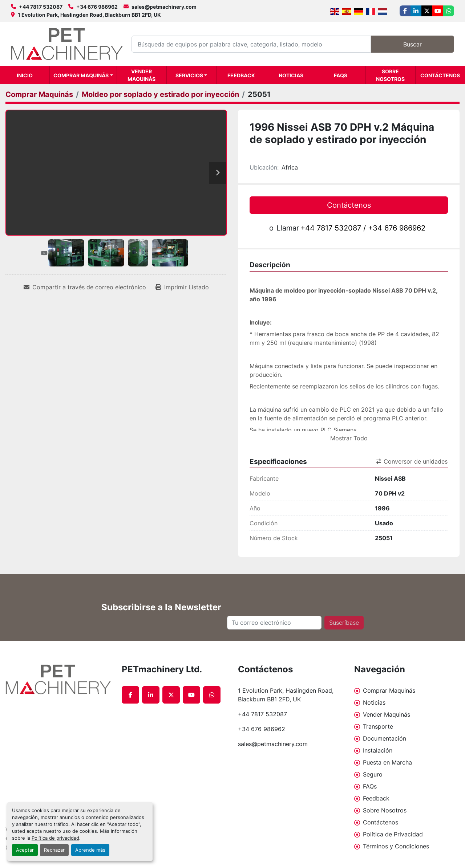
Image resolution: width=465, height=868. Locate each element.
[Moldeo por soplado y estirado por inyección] (160, 94)
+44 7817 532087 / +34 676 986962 (363, 228)
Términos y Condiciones (396, 846)
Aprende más (90, 850)
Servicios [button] (189, 75)
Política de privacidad (55, 838)
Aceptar (25, 850)
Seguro (373, 774)
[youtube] (438, 11)
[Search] (251, 44)
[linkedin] (416, 11)
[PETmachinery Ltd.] (58, 680)
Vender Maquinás (141, 75)
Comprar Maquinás (81, 75)
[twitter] (427, 11)
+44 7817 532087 (41, 7)
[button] (83, 75)
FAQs (341, 75)
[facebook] (405, 11)
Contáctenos (440, 75)
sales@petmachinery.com (164, 7)
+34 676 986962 (97, 7)
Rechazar (54, 850)
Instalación (378, 750)
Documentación (385, 738)
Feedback (241, 75)
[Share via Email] (85, 287)
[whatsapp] (449, 11)
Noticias (291, 75)
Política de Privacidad (393, 834)
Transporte (378, 726)
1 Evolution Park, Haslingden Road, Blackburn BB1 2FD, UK (89, 15)
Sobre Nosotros (390, 75)
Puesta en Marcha (387, 762)
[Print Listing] (182, 287)
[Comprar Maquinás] (39, 94)
